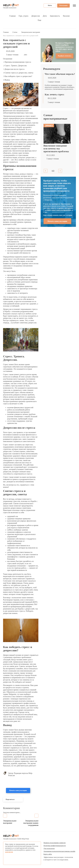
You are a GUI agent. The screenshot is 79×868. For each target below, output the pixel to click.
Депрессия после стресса (15, 69)
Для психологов (49, 848)
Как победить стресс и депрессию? (18, 76)
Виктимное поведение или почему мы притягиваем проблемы (56, 149)
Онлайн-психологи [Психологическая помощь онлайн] (11, 6)
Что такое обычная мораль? (60, 74)
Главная (12, 16)
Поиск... (75, 26)
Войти (50, 5)
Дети (45, 16)
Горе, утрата (23, 16)
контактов (9, 852)
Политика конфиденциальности (55, 846)
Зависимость (55, 16)
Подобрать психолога (65, 56)
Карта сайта (48, 854)
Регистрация (63, 5)
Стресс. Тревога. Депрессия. (16, 66)
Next (60, 171)
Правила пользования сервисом (55, 843)
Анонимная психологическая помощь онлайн (59, 851)
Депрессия (36, 16)
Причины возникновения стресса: (18, 62)
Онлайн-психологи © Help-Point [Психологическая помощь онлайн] (16, 837)
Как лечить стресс (55, 95)
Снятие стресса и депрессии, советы (19, 73)
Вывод (7, 80)
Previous (46, 171)
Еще (40, 20)
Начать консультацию (18, 790)
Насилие (66, 16)
